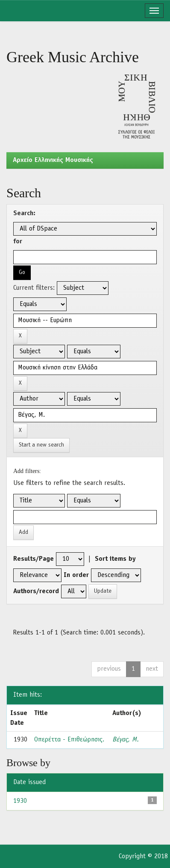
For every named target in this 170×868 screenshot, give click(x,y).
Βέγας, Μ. (126, 740)
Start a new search (41, 445)
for (18, 242)
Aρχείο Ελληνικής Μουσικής (53, 160)
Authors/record (36, 591)
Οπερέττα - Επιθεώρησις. (69, 740)
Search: (24, 213)
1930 (20, 801)
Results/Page (34, 559)
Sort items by (115, 559)
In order (76, 575)
